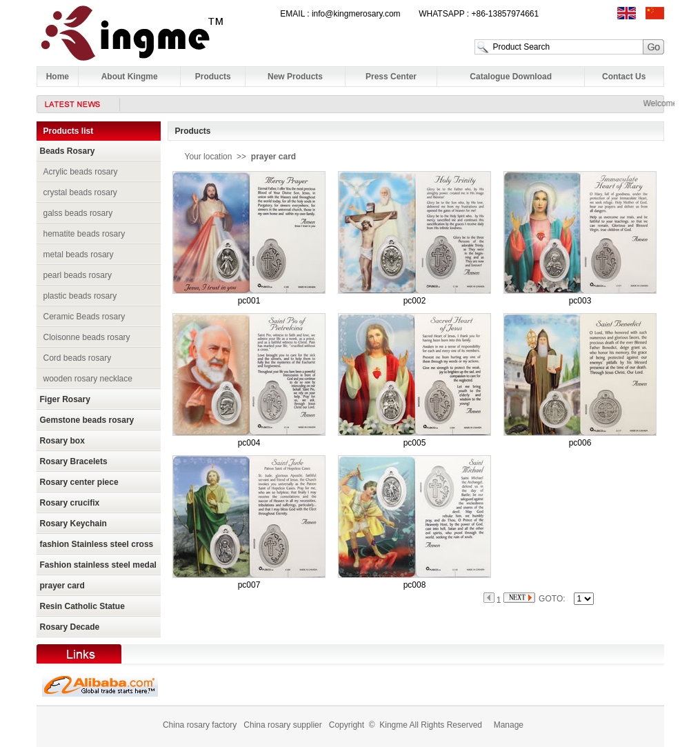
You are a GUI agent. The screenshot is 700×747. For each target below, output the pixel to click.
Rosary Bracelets (74, 461)
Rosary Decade (70, 627)
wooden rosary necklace (88, 379)
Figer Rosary (65, 399)
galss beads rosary (78, 213)
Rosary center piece (79, 482)
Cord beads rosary (78, 358)
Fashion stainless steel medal (98, 565)
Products (213, 77)
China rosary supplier (282, 725)
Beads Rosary (68, 151)
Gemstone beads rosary (87, 420)
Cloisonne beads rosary (87, 337)
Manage (509, 725)
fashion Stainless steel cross (97, 544)
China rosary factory (200, 725)
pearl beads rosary (78, 275)
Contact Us (624, 77)
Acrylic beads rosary (81, 172)
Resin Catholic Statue (82, 606)
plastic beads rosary (80, 296)
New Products (295, 77)
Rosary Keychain (73, 524)
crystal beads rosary (80, 192)
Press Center (391, 77)
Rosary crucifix (70, 503)
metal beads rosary (79, 255)
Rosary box (62, 441)
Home (58, 77)
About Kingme (130, 77)
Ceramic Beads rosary (84, 317)
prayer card (62, 586)
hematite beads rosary (84, 234)
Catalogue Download (511, 77)
